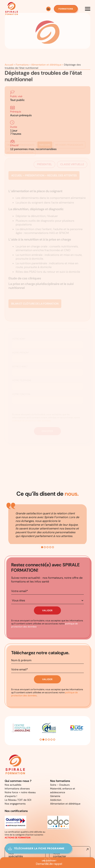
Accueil (9, 61)
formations (65, 9)
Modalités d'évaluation (21, 146)
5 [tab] (53, 528)
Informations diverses (16, 763)
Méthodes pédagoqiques (71, 138)
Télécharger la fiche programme (42, 848)
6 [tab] (54, 716)
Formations (21, 61)
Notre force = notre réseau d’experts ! (24, 766)
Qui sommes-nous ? (17, 756)
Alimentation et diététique (42, 61)
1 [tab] (42, 528)
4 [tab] (50, 528)
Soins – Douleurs (59, 760)
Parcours (45, 138)
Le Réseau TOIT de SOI (17, 770)
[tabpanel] (47, 509)
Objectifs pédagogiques (21, 138)
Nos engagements (14, 773)
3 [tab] (47, 528)
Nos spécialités (15, 823)
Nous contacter (58, 823)
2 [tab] (45, 528)
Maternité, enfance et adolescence (67, 763)
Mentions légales (53, 835)
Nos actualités (12, 760)
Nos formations (59, 756)
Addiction (55, 770)
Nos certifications (15, 779)
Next (89, 707)
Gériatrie (55, 766)
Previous (6, 707)
